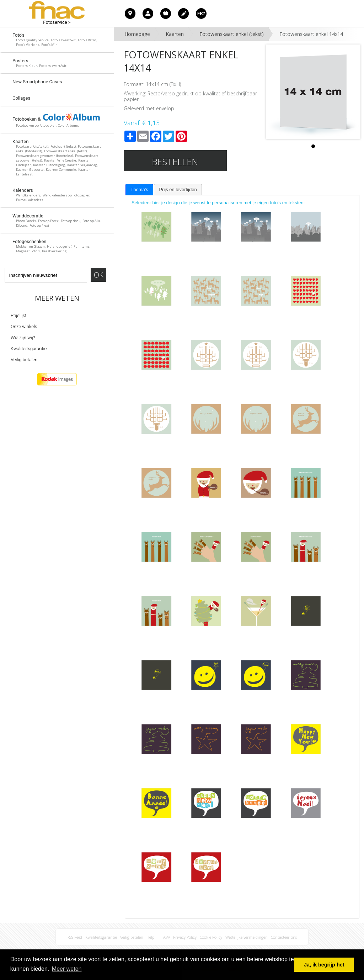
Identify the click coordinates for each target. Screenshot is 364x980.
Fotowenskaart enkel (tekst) (232, 34)
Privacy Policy (185, 937)
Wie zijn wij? (23, 338)
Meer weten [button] (67, 969)
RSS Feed (75, 937)
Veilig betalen (24, 360)
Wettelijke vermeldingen (247, 937)
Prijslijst (18, 315)
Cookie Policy (211, 937)
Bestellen (175, 162)
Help (150, 937)
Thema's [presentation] (139, 189)
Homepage (137, 34)
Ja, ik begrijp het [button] (324, 965)
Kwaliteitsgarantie (29, 349)
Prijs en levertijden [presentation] (178, 189)
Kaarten (175, 34)
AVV (167, 937)
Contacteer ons (284, 937)
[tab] (139, 190)
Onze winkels (24, 326)
